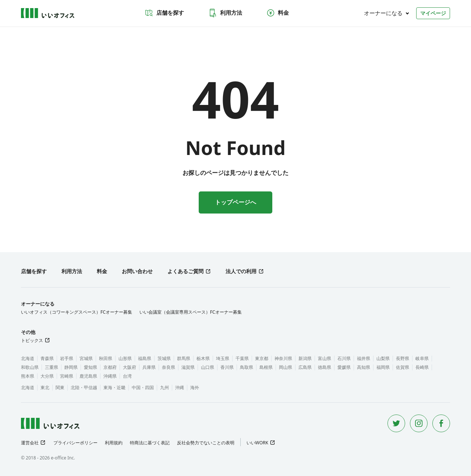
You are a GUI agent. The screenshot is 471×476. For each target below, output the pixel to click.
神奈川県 (283, 358)
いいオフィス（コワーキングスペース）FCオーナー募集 (77, 312)
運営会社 (30, 443)
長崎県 (422, 367)
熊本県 (28, 376)
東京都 (262, 358)
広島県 (305, 367)
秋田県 (106, 358)
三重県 (52, 367)
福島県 (145, 358)
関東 (60, 387)
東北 (45, 387)
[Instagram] (419, 423)
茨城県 (164, 358)
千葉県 (242, 358)
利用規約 (114, 443)
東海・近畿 (114, 387)
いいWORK (257, 443)
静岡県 (71, 367)
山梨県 (383, 358)
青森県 (47, 358)
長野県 (403, 358)
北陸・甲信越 (84, 387)
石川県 (344, 358)
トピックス (32, 340)
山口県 (208, 367)
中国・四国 (143, 387)
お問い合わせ (137, 271)
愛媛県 (344, 367)
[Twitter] (396, 423)
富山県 (325, 358)
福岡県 (383, 367)
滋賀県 (188, 367)
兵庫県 (149, 367)
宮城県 (86, 358)
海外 (195, 387)
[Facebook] (441, 423)
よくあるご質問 (185, 271)
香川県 (227, 367)
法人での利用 (241, 271)
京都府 (110, 367)
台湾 (127, 376)
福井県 (364, 358)
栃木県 (203, 358)
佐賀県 (403, 367)
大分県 (47, 376)
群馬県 (184, 358)
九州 (164, 387)
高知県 (364, 367)
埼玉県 (223, 358)
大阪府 (130, 367)
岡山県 (286, 367)
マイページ (433, 13)
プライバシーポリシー (75, 443)
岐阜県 (422, 358)
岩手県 (67, 358)
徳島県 (325, 367)
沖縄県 (110, 376)
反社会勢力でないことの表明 (206, 443)
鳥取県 (247, 367)
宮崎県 (67, 376)
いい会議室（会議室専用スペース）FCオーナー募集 (191, 312)
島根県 (266, 367)
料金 (277, 13)
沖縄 (180, 387)
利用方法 (225, 13)
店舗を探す (164, 13)
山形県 (125, 358)
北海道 (28, 358)
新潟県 (305, 358)
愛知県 (91, 367)
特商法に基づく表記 (150, 443)
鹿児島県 (88, 376)
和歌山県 (30, 367)
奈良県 (169, 367)
